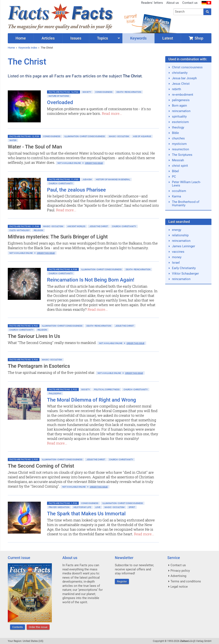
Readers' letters (152, 3)
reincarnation (181, 111)
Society (87, 92)
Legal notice (179, 587)
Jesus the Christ (99, 226)
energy (177, 230)
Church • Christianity (61, 183)
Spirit (132, 507)
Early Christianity (184, 268)
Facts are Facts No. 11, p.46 (24, 226)
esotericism (180, 122)
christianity (180, 73)
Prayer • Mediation (59, 507)
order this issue (94, 163)
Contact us (190, 3)
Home (11, 48)
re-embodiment (183, 95)
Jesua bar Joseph (184, 78)
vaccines (178, 252)
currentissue (130, 18)
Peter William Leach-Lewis (186, 184)
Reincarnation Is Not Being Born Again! (91, 280)
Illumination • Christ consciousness (85, 136)
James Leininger (184, 246)
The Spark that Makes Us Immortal (86, 514)
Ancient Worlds (76, 226)
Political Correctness (107, 389)
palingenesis (181, 100)
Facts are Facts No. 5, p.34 (24, 360)
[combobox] (188, 12)
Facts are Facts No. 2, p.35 (24, 460)
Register (122, 581)
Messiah (178, 160)
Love (98, 507)
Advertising (178, 576)
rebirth (176, 89)
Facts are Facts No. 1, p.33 (63, 503)
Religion (38, 230)
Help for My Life (82, 507)
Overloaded (60, 102)
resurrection (180, 149)
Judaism (87, 179)
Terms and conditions (186, 581)
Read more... (112, 113)
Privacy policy (180, 571)
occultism (179, 191)
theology (178, 127)
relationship (180, 235)
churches (178, 138)
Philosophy (55, 393)
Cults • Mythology (20, 230)
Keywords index (28, 48)
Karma (176, 196)
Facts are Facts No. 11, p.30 (64, 179)
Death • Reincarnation (129, 92)
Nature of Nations (59, 96)
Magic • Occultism (119, 136)
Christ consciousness (187, 67)
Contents (18, 627)
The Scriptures (182, 155)
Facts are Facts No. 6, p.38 (63, 269)
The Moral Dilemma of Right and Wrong (92, 400)
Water (13, 140)
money (177, 257)
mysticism (179, 144)
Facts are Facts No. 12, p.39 (24, 136)
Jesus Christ (181, 84)
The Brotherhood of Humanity (186, 204)
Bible (175, 133)
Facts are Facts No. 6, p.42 (24, 326)
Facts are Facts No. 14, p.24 (64, 92)
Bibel (175, 171)
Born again (179, 106)
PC (174, 177)
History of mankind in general (113, 179)
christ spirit (180, 166)
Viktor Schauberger (185, 274)
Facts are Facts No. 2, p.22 (63, 389)
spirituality (179, 116)
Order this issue (38, 627)
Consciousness (104, 92)
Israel (176, 263)
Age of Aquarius (142, 136)
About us (173, 3)
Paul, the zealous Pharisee (76, 190)
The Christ (47, 48)
